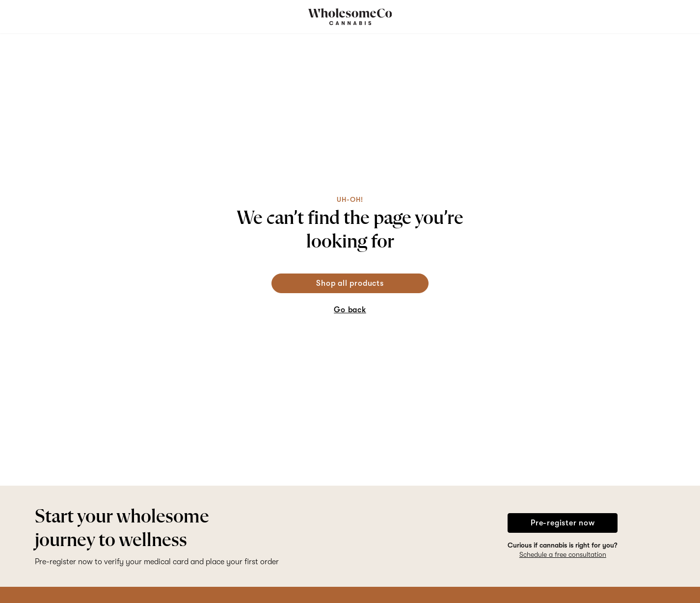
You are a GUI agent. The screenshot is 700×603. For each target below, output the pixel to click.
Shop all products (350, 283)
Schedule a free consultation (563, 554)
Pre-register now (563, 523)
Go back (350, 310)
